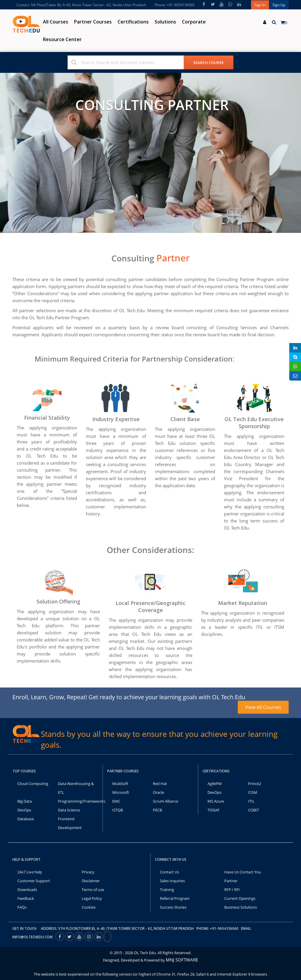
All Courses (56, 22)
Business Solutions (241, 907)
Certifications (133, 22)
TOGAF (214, 810)
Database (26, 819)
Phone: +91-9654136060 (175, 5)
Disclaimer (91, 881)
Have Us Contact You (243, 872)
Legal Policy (92, 898)
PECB (157, 810)
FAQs (22, 907)
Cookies (89, 907)
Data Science (69, 810)
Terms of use (93, 890)
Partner (231, 881)
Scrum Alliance (165, 801)
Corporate (194, 22)
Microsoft (121, 792)
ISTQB (118, 810)
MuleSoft (120, 784)
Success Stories (173, 907)
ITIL (251, 801)
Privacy (88, 872)
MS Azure (216, 801)
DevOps (24, 810)
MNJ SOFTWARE (182, 960)
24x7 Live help (30, 872)
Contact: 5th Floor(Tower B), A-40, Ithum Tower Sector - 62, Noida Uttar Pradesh (81, 5)
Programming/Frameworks (82, 801)
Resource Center (62, 39)
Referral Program (175, 898)
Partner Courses (93, 22)
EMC (116, 801)
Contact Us (169, 872)
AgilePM (215, 784)
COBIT (254, 810)
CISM (253, 792)
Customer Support (34, 881)
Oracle (158, 792)
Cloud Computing (33, 784)
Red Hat (160, 784)
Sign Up (279, 5)
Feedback (26, 898)
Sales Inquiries (172, 881)
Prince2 (255, 784)
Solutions (165, 22)
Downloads (27, 890)
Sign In (260, 5)
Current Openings (240, 898)
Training (167, 890)
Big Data (25, 801)
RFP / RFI (232, 890)
